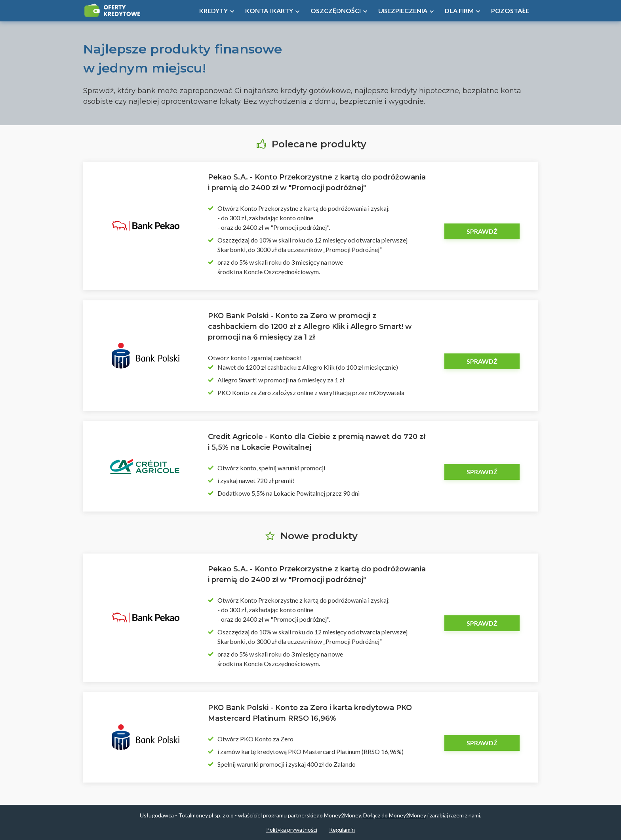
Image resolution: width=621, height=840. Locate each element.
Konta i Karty (269, 10)
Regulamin (342, 829)
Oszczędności (336, 10)
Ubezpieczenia (403, 10)
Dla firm (459, 10)
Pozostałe (510, 10)
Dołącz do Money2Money (395, 815)
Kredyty (213, 10)
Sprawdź (482, 231)
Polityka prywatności (292, 829)
